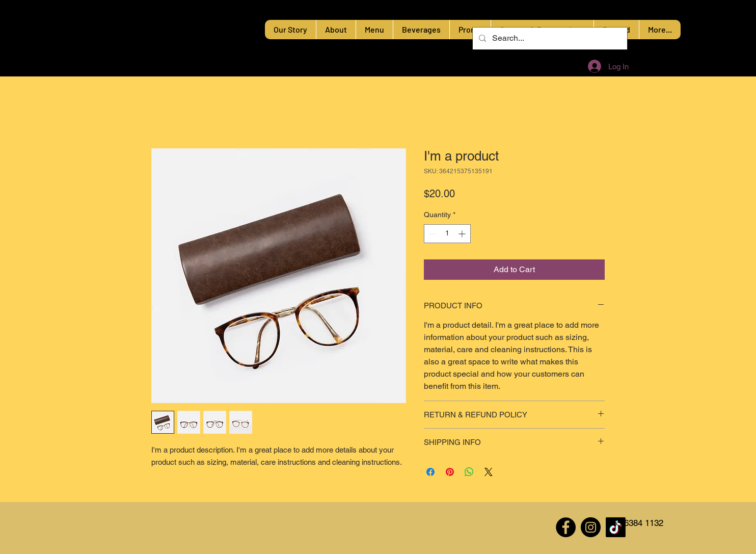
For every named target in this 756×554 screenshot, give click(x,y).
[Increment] (463, 234)
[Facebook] (566, 527)
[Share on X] (489, 472)
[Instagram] (591, 527)
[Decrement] (432, 234)
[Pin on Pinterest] (450, 472)
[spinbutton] (447, 234)
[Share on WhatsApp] (469, 472)
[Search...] (549, 38)
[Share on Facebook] (430, 472)
